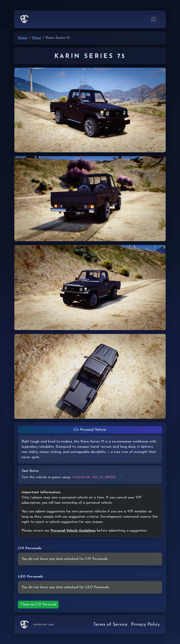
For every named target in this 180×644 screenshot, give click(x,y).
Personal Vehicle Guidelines (73, 531)
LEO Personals (30, 577)
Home (23, 38)
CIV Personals (30, 548)
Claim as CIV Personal (38, 605)
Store (37, 38)
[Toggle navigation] (154, 19)
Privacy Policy (145, 625)
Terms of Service (110, 625)
